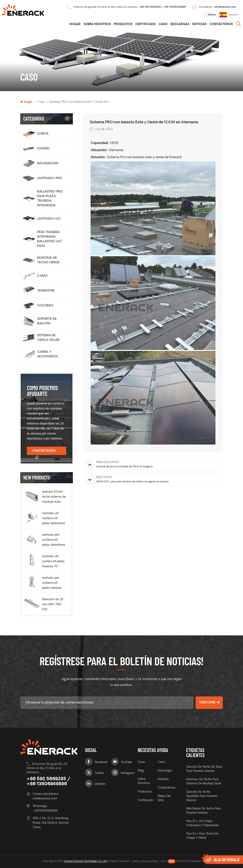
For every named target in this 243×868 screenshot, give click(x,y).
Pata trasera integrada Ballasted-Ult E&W (49, 239)
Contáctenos (221, 24)
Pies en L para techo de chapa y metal (202, 836)
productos (145, 792)
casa (141, 762)
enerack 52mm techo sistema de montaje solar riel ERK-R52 (54, 497)
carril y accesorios (47, 354)
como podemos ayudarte (42, 391)
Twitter (99, 773)
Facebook (101, 762)
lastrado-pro (50, 178)
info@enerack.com (225, 7)
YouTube (126, 762)
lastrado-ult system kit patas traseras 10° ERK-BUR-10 (53, 562)
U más (42, 276)
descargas (180, 24)
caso (163, 24)
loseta (43, 134)
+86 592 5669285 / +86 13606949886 (163, 7)
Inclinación (48, 164)
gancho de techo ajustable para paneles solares (202, 796)
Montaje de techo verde (48, 260)
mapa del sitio (164, 798)
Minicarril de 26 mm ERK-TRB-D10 (53, 605)
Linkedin (100, 784)
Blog (141, 771)
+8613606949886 (45, 811)
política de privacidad (145, 862)
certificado (146, 24)
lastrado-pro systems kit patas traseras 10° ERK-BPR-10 (53, 584)
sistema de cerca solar (48, 338)
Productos (123, 24)
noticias (199, 24)
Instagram (128, 773)
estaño (43, 149)
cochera (45, 306)
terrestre (46, 291)
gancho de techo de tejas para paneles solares (204, 769)
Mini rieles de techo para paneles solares (204, 811)
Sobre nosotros (97, 24)
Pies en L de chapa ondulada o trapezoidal (203, 823)
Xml (163, 862)
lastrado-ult (49, 219)
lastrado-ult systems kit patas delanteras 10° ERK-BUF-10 (54, 519)
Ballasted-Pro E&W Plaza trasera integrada (50, 199)
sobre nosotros (144, 781)
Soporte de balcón (47, 321)
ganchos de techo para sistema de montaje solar (204, 782)
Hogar (75, 24)
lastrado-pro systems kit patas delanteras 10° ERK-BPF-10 (54, 540)
